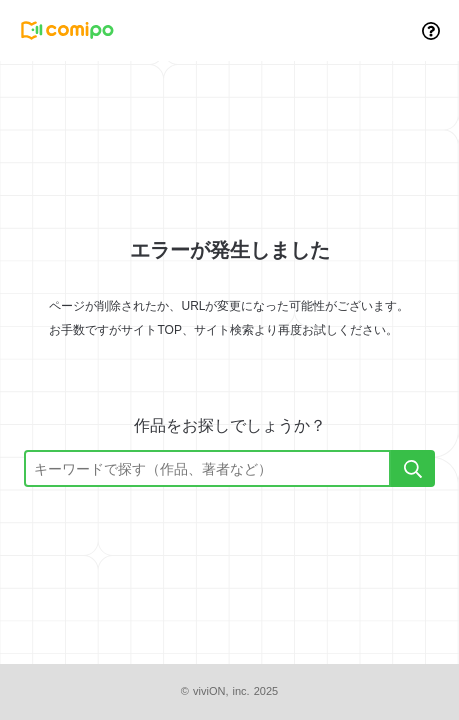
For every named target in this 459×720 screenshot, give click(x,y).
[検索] (413, 468)
